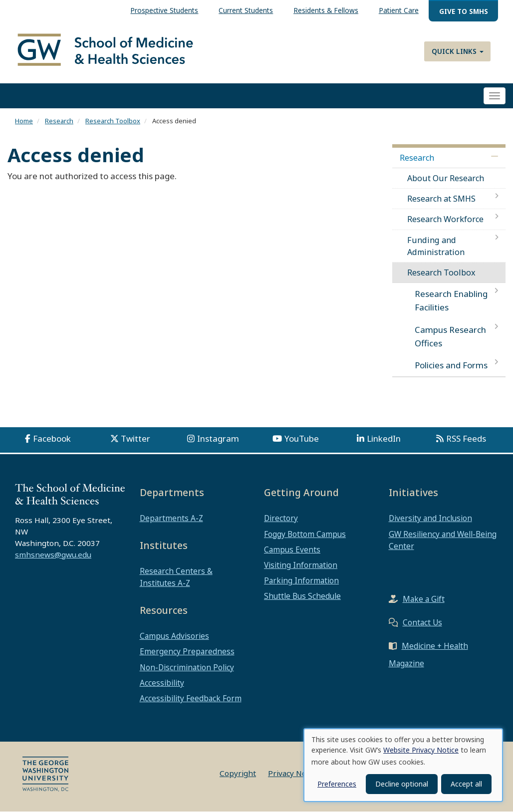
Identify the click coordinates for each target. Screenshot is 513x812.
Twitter (135, 439)
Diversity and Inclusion (430, 519)
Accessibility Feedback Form (191, 699)
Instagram (218, 439)
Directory (281, 519)
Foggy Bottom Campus (305, 534)
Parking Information (301, 581)
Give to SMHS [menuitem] (464, 11)
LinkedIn (384, 439)
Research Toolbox (113, 121)
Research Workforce (445, 220)
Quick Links (458, 51)
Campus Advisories (174, 636)
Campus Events (292, 549)
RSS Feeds (466, 439)
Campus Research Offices (450, 336)
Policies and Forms (451, 366)
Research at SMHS (441, 199)
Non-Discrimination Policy (187, 667)
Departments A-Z (171, 519)
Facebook (52, 439)
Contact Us (422, 623)
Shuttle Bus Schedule (302, 596)
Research (59, 121)
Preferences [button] (337, 784)
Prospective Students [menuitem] (164, 10)
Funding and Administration (436, 246)
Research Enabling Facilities (451, 301)
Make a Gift (424, 599)
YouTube (302, 439)
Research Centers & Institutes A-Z (176, 577)
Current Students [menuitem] (246, 10)
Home (24, 121)
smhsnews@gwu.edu (53, 554)
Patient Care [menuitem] (399, 10)
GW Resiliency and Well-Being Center (443, 540)
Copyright (238, 774)
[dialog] (403, 765)
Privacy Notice (294, 774)
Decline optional (402, 784)
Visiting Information (301, 565)
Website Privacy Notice (421, 750)
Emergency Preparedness (187, 652)
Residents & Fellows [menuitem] (326, 10)
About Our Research (446, 178)
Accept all (466, 784)
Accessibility (162, 683)
